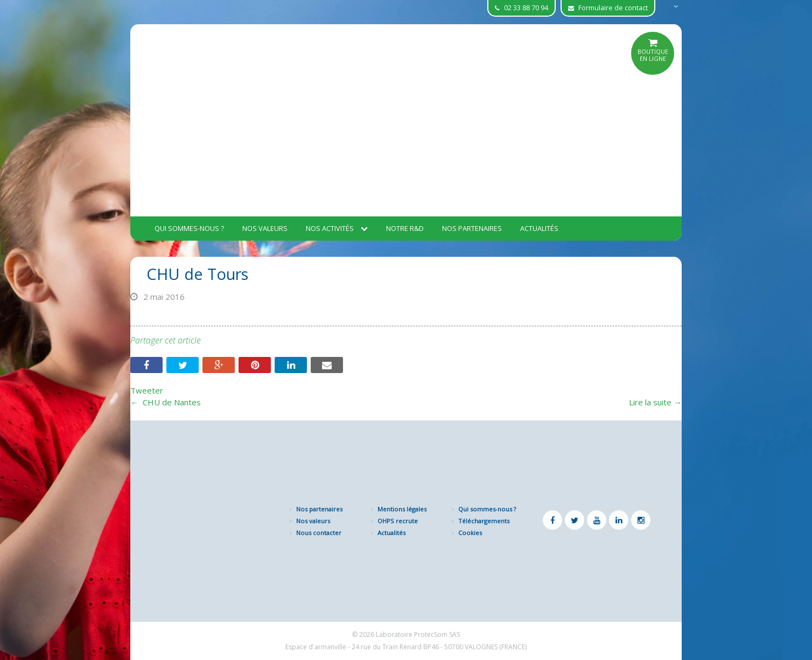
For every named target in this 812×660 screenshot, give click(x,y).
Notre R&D (405, 228)
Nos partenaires (472, 228)
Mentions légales (402, 509)
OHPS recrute (398, 521)
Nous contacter (319, 533)
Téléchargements (484, 521)
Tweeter (147, 390)
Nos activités (337, 228)
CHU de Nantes (166, 402)
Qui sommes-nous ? (189, 228)
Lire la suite (655, 402)
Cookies (470, 533)
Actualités (539, 228)
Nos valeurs (265, 228)
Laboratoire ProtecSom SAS (418, 634)
